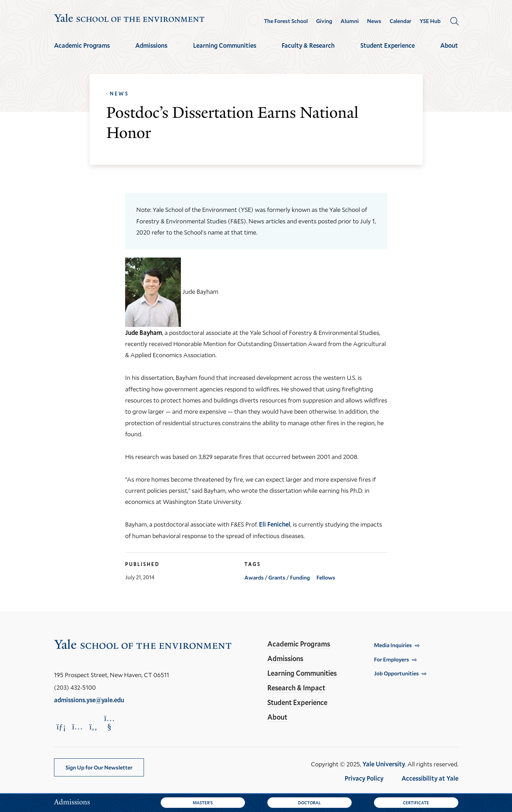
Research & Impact (296, 688)
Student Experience (388, 45)
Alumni (350, 21)
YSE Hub (430, 21)
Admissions (151, 45)
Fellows (326, 577)
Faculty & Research (308, 45)
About (449, 45)
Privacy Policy (364, 778)
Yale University (384, 764)
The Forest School (286, 21)
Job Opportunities (396, 673)
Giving (324, 21)
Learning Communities (225, 45)
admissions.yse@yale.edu (89, 700)
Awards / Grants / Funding (277, 577)
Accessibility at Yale (430, 778)
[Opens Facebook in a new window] (93, 726)
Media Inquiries (393, 645)
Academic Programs (82, 45)
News (374, 21)
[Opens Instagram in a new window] (77, 726)
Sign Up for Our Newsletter (99, 767)
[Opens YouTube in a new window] (109, 722)
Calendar (400, 21)
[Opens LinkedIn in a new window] (61, 726)
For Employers (392, 659)
